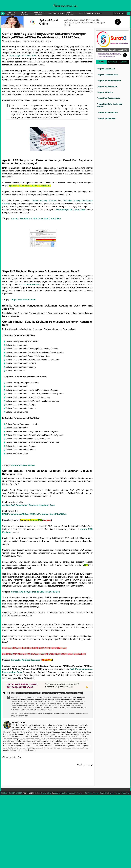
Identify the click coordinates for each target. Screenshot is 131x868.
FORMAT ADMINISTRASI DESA (12, 786)
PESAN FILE (99, 13)
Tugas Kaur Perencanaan (24, 300)
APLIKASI (70, 13)
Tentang (88, 786)
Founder (96, 786)
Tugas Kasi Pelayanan (107, 86)
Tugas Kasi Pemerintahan (109, 81)
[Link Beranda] (3, 13)
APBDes (15, 693)
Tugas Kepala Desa (106, 69)
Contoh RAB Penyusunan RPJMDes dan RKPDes (36, 592)
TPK (86, 565)
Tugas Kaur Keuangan (108, 112)
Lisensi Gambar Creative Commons (69, 786)
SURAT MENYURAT (85, 13)
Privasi (118, 786)
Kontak (112, 786)
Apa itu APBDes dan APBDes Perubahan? (29, 186)
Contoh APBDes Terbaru (23, 465)
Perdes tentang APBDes (44, 201)
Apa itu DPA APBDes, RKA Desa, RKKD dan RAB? (36, 219)
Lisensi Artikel (46, 786)
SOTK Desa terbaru (29, 285)
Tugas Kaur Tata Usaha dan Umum (110, 105)
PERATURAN (39, 13)
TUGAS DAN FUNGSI (54, 13)
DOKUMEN (25, 13)
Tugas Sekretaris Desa (108, 75)
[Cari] (129, 13)
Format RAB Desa (39, 693)
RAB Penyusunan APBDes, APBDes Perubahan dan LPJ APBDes (34, 514)
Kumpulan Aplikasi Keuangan (26, 660)
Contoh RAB (36, 520)
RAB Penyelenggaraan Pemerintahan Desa (64, 693)
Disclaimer (126, 786)
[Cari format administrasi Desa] (120, 13)
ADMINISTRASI (11, 13)
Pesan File (104, 786)
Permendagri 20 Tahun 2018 (23, 56)
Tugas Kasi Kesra (105, 92)
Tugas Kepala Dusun (107, 118)
